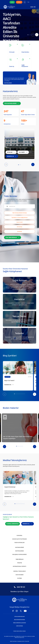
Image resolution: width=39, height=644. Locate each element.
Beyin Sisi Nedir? (10, 380)
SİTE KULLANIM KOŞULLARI (19, 616)
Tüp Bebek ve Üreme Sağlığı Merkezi (19, 217)
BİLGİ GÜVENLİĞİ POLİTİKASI (19, 620)
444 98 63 (19, 587)
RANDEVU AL (12, 156)
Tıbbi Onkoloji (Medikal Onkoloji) (19, 213)
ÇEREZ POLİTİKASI (19, 626)
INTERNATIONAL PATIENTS (19, 566)
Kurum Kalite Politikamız (19, 539)
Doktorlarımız (19, 551)
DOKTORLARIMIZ (15, 83)
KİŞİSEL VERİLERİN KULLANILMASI (19, 623)
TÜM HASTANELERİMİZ (12, 103)
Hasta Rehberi (20, 575)
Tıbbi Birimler (20, 559)
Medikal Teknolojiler (19, 571)
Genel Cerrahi (19, 222)
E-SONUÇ (12, 2)
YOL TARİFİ (23, 152)
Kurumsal (20, 535)
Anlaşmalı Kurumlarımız (19, 554)
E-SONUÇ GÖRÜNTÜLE (13, 524)
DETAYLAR (11, 152)
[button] (28, 35)
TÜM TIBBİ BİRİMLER (13, 237)
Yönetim (19, 563)
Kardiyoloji (19, 231)
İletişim (19, 578)
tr (29, 2)
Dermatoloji (19, 227)
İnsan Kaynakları (19, 543)
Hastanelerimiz (20, 547)
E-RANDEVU (19, 2)
